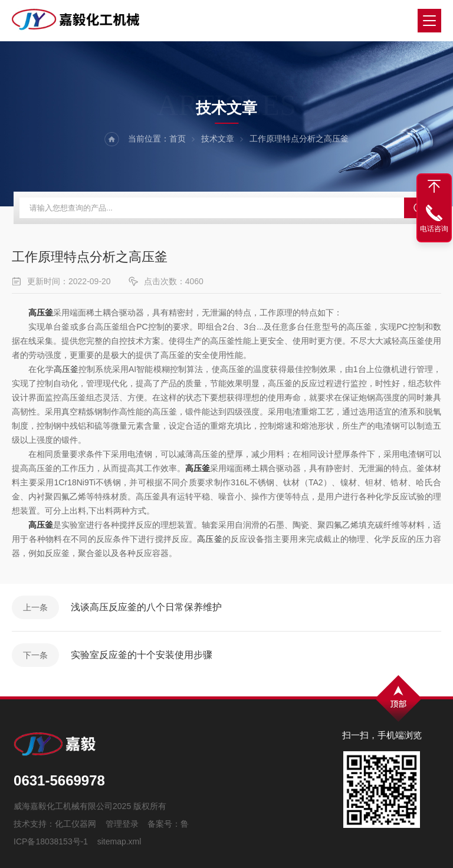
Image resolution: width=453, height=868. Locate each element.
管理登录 (122, 824)
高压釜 (66, 369)
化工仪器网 (75, 824)
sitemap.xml (119, 841)
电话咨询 (434, 229)
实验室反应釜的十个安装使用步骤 (142, 655)
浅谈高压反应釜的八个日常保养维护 (146, 607)
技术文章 (218, 139)
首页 (178, 139)
